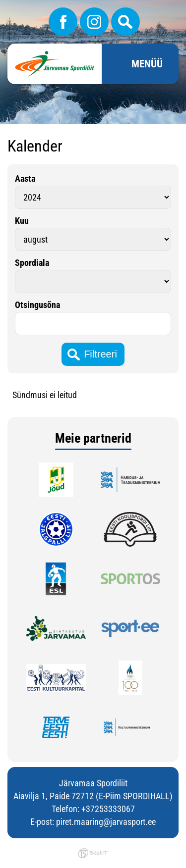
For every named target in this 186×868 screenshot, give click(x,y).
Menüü (147, 64)
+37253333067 (108, 809)
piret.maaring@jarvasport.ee (106, 822)
